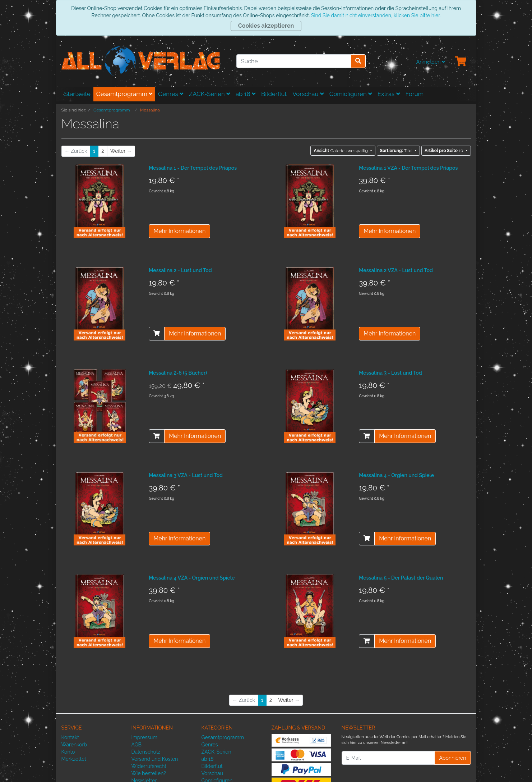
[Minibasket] (461, 62)
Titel (397, 151)
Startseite (77, 94)
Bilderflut (274, 94)
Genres (171, 94)
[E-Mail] (388, 758)
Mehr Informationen (179, 231)
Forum (415, 94)
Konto (68, 752)
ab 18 (246, 94)
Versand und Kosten (155, 759)
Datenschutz (146, 752)
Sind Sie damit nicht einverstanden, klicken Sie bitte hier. (376, 15)
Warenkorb (74, 745)
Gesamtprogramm (124, 94)
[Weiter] (121, 151)
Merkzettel (74, 759)
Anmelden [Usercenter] (431, 62)
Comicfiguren (351, 94)
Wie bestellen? (149, 773)
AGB (137, 745)
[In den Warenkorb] (157, 334)
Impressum (145, 737)
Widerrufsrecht (149, 766)
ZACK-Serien (209, 94)
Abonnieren (452, 758)
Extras (389, 94)
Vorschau (308, 94)
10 (445, 151)
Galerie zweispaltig (341, 151)
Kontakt (70, 737)
